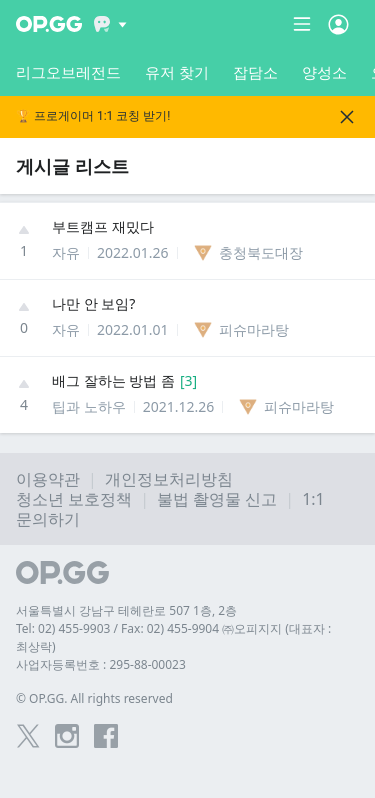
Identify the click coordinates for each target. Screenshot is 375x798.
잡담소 (255, 72)
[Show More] (110, 24)
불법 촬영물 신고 (217, 499)
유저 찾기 (177, 72)
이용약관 (48, 479)
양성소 (324, 72)
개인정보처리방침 (169, 479)
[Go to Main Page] (49, 24)
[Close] (347, 117)
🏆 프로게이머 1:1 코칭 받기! (93, 116)
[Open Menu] (338, 24)
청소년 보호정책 (74, 499)
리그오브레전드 (68, 72)
